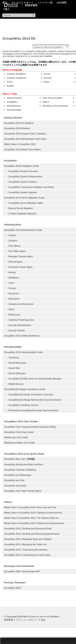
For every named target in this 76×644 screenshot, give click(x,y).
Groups (12, 288)
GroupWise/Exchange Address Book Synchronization (35, 400)
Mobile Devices (16, 384)
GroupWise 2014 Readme (17, 128)
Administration (14, 106)
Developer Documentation (55, 106)
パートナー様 (45, 3)
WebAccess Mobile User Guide (19, 443)
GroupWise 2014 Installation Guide (21, 166)
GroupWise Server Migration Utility (26, 203)
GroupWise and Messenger (18, 475)
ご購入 (6, 9)
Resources (14, 293)
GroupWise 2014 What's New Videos (22, 149)
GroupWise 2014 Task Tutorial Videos (23, 491)
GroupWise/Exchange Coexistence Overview (31, 394)
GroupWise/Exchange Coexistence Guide (25, 389)
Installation (12, 102)
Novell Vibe (14, 368)
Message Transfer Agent (21, 256)
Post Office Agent (17, 251)
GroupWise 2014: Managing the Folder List (25, 544)
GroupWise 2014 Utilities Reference (22, 336)
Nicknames (14, 299)
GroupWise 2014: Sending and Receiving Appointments (32, 534)
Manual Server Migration (21, 208)
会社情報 (62, 3)
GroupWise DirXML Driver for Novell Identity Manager (35, 379)
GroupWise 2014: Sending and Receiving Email (28, 528)
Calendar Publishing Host (21, 320)
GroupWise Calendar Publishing (20, 470)
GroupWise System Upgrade (23, 192)
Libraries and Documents (21, 304)
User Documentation (53, 98)
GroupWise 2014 (12, 588)
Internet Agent (16, 262)
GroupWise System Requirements (25, 177)
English (10, 86)
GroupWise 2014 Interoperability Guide (23, 352)
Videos (46, 102)
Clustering (14, 357)
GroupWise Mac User (15, 459)
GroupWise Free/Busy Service (24, 405)
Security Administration (20, 325)
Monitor (12, 272)
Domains (13, 241)
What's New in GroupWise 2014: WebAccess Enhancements (34, 523)
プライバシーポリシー (27, 620)
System (12, 235)
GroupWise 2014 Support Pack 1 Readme (25, 134)
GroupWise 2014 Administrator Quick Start (25, 139)
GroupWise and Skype (15, 486)
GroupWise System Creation (23, 182)
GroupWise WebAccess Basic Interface (24, 464)
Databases (14, 278)
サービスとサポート (22, 3)
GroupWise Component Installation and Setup (31, 187)
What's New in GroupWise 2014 (20, 144)
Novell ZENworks (17, 373)
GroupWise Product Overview (23, 171)
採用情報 (9, 620)
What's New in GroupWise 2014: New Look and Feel (30, 507)
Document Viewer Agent (20, 267)
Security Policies (17, 330)
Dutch (10, 82)
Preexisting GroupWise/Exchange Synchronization (34, 410)
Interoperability (14, 110)
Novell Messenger (17, 363)
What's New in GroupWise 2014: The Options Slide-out (31, 518)
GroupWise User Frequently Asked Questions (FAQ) (30, 427)
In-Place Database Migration (23, 214)
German (48, 78)
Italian (47, 82)
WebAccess (14, 315)
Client (11, 309)
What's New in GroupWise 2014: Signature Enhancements (33, 513)
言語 (43, 620)
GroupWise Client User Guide (19, 432)
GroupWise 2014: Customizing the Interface (26, 550)
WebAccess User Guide (16, 437)
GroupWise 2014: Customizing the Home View (27, 555)
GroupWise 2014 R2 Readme (19, 123)
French (47, 74)
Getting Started (14, 98)
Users (11, 283)
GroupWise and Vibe (14, 480)
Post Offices (14, 246)
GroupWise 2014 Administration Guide (23, 230)
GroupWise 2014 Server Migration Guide (24, 198)
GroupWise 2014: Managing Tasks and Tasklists (28, 539)
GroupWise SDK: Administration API (22, 571)
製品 (5, 3)
